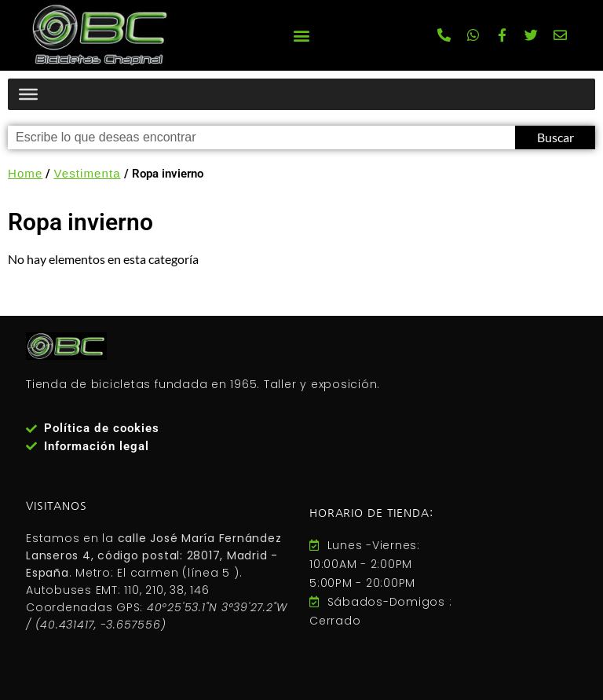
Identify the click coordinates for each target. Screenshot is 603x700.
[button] (301, 35)
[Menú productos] (28, 94)
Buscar (555, 137)
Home (25, 173)
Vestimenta (87, 173)
